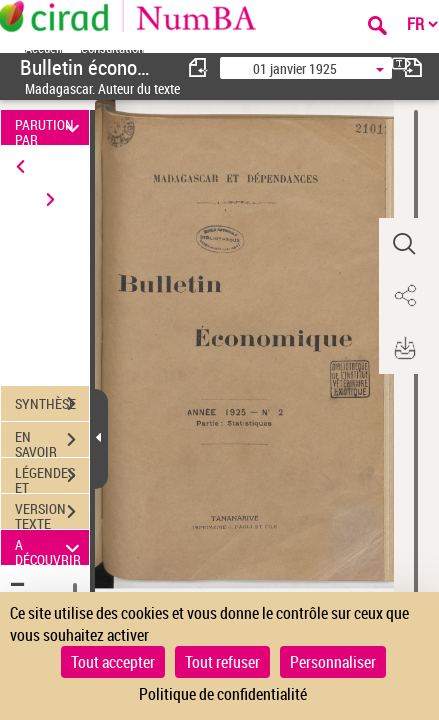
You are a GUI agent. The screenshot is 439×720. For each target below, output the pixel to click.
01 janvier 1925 (295, 68)
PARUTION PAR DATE (50, 127)
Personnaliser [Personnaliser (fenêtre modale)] (333, 662)
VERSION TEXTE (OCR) (52, 514)
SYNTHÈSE (52, 404)
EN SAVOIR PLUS (52, 442)
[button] (404, 244)
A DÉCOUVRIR (50, 547)
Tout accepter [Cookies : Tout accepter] (113, 662)
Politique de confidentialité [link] (223, 694)
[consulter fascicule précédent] (199, 67)
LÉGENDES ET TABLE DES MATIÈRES (52, 478)
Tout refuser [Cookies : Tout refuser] (222, 662)
